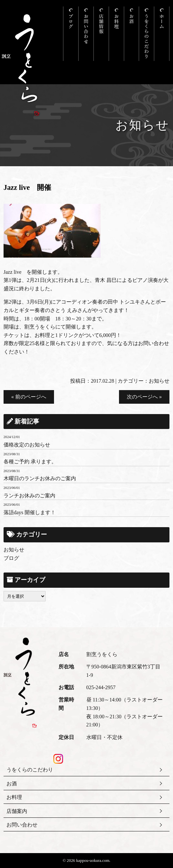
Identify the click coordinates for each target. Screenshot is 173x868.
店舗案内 (17, 811)
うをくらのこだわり (30, 770)
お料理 (14, 797)
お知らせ (159, 381)
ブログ (11, 558)
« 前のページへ (29, 397)
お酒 (12, 784)
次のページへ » (144, 397)
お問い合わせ (22, 825)
